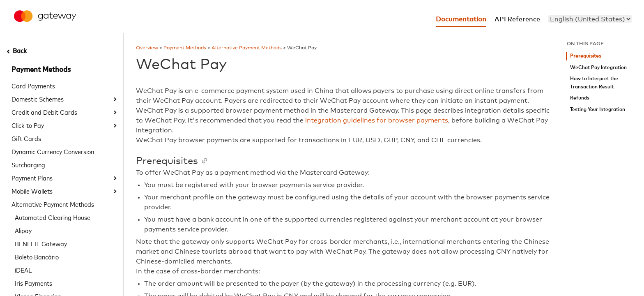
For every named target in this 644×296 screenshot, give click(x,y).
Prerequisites (586, 56)
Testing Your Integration (598, 110)
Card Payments (33, 86)
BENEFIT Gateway (41, 243)
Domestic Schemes (38, 99)
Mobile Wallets (32, 191)
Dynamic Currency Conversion (53, 151)
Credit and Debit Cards (44, 112)
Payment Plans (32, 178)
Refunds (580, 98)
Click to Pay (28, 125)
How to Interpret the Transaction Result (594, 83)
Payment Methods (41, 70)
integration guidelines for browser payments (377, 120)
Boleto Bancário (37, 257)
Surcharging (28, 164)
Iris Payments (33, 283)
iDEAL (23, 270)
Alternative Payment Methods (53, 204)
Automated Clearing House (53, 217)
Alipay (23, 230)
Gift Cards (26, 138)
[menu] (590, 19)
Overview (147, 48)
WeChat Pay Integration (598, 68)
